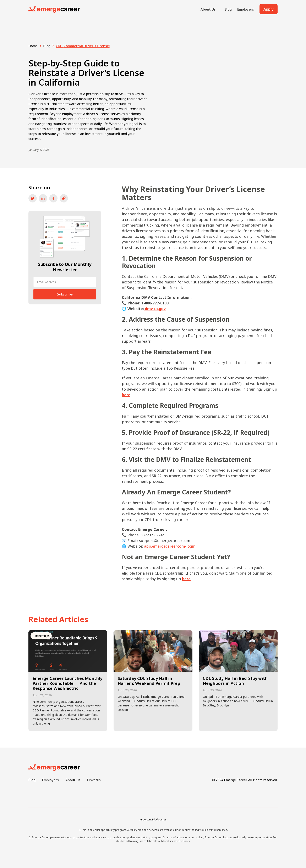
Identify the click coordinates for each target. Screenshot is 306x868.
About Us (208, 9)
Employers (246, 9)
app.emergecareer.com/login (170, 546)
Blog (228, 9)
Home (33, 46)
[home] (54, 9)
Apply (269, 9)
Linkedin (94, 780)
